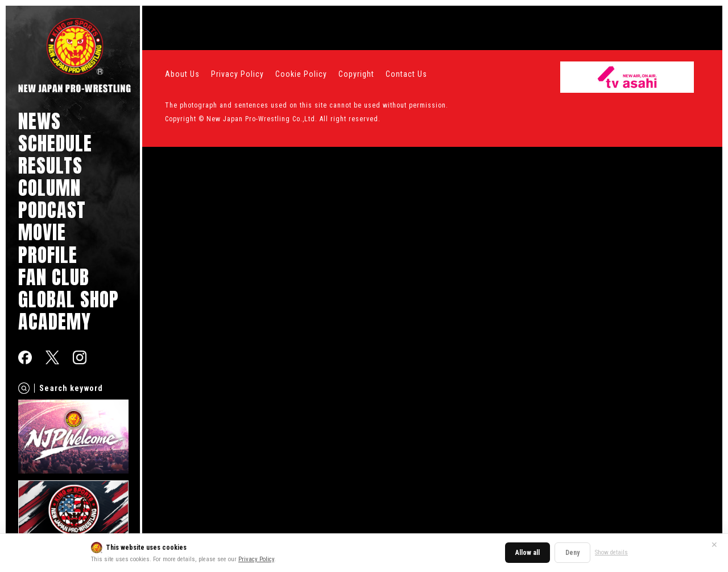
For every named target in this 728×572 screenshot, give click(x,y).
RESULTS (50, 165)
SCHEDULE (55, 143)
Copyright (356, 74)
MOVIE (42, 232)
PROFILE (48, 255)
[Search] (24, 388)
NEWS (40, 121)
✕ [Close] (714, 545)
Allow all (528, 553)
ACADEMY (55, 321)
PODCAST (52, 210)
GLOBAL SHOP (69, 299)
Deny (572, 553)
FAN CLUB (54, 277)
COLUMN (49, 188)
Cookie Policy (301, 74)
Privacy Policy (256, 559)
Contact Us (406, 74)
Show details (611, 552)
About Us (182, 74)
